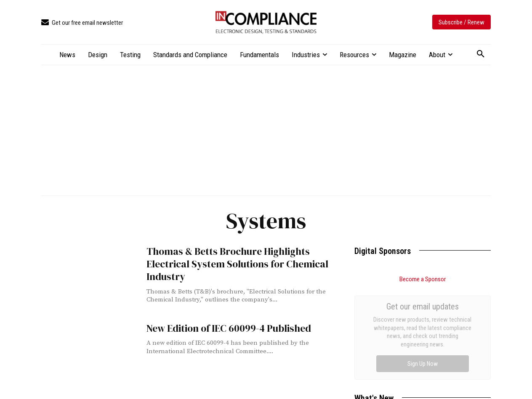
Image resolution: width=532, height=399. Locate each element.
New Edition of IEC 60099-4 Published (221, 328)
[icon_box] (82, 23)
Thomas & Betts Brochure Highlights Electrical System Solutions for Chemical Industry (240, 256)
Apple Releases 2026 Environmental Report (411, 374)
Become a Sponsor (423, 279)
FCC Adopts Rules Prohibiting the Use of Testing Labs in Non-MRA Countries (418, 352)
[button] (481, 54)
